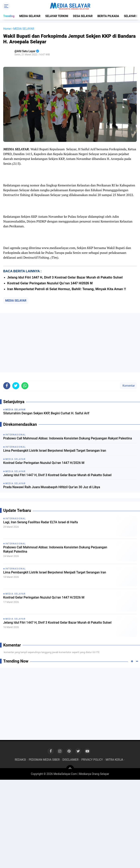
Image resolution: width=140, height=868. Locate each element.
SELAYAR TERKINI (57, 16)
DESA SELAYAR (83, 16)
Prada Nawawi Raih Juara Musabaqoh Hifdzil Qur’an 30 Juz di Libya (52, 487)
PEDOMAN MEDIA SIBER (44, 760)
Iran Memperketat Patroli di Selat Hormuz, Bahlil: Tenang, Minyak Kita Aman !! (67, 289)
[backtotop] (70, 769)
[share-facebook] (7, 386)
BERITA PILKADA (108, 16)
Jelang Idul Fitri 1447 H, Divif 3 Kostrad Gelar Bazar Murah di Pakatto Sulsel (65, 277)
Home (7, 29)
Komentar (128, 386)
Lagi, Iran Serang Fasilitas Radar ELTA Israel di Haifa (40, 522)
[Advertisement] (70, 343)
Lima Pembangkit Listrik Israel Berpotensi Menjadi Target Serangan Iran (55, 451)
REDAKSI (20, 760)
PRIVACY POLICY (92, 760)
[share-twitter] (16, 386)
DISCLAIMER (71, 760)
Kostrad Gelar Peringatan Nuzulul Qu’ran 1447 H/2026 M (50, 283)
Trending (9, 16)
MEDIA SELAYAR (30, 16)
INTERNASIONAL (16, 519)
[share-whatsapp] (25, 386)
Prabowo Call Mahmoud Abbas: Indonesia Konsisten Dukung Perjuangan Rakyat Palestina (68, 438)
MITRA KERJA (114, 760)
